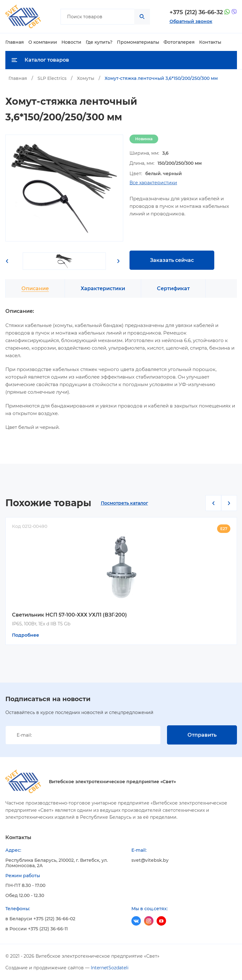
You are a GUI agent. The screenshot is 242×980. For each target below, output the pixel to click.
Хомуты (86, 78)
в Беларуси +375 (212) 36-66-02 (40, 919)
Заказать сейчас (172, 260)
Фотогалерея (179, 42)
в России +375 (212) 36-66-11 (37, 929)
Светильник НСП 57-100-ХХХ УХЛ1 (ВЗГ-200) (69, 615)
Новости (71, 42)
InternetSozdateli (110, 968)
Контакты (210, 42)
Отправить (202, 735)
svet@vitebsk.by (150, 860)
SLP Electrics (52, 78)
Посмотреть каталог (124, 503)
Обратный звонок (191, 21)
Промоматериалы (138, 42)
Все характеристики (153, 183)
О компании (43, 42)
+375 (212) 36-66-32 (196, 12)
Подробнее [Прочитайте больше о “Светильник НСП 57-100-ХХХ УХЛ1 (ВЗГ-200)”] (26, 635)
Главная (15, 42)
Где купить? (99, 42)
